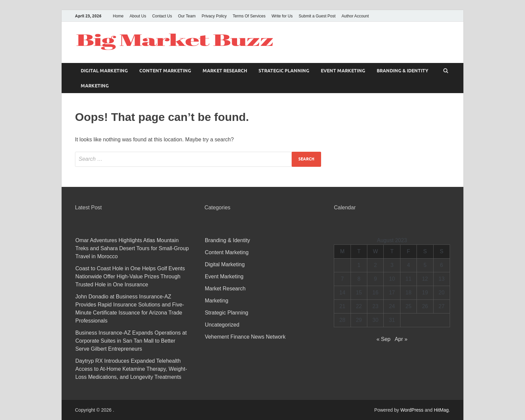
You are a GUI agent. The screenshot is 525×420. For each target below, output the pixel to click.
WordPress (412, 410)
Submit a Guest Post (317, 16)
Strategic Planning (284, 71)
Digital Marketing (104, 71)
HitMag (441, 410)
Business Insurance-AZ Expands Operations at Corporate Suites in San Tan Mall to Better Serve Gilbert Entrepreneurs (131, 341)
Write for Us (282, 16)
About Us (138, 16)
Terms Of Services (249, 16)
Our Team (187, 16)
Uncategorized (222, 325)
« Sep (383, 339)
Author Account (355, 16)
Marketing (95, 86)
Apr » (401, 339)
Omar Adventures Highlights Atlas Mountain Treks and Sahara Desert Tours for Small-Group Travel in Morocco (132, 248)
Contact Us (162, 16)
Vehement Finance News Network (245, 337)
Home (118, 16)
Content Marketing (165, 71)
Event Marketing (343, 71)
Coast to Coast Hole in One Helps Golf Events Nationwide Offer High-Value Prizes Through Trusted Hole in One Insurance (130, 276)
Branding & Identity (402, 71)
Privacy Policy (214, 16)
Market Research (225, 71)
